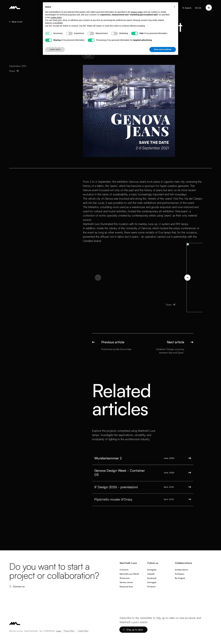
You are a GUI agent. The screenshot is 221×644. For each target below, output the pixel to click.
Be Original (180, 578)
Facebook (152, 578)
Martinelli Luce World (129, 574)
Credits (59, 631)
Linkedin (151, 574)
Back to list (16, 22)
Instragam (152, 582)
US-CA (198, 8)
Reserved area (126, 587)
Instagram (152, 570)
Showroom (125, 578)
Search (187, 8)
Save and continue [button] (163, 49)
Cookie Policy (83, 631)
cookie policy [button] (56, 17)
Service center (126, 582)
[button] (174, 7)
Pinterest (152, 587)
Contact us (17, 586)
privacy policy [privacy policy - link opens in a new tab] (137, 12)
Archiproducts (182, 570)
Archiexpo (180, 574)
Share (14, 71)
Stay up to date (133, 630)
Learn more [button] (55, 49)
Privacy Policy (69, 631)
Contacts (124, 570)
